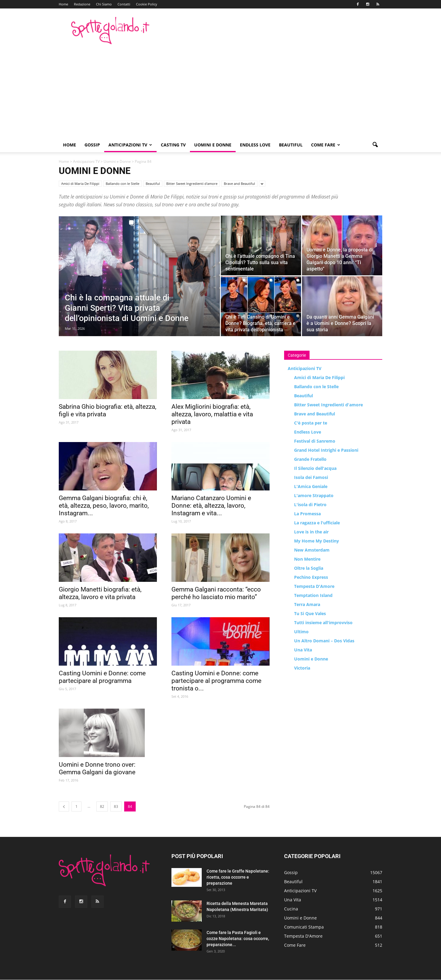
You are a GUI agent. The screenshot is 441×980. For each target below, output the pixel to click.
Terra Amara (307, 604)
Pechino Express (311, 577)
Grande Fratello (310, 459)
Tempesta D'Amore (314, 586)
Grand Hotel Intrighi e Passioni (326, 450)
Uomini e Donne (213, 145)
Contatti (124, 4)
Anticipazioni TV (130, 145)
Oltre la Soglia (309, 568)
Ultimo (301, 632)
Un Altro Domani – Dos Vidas (324, 641)
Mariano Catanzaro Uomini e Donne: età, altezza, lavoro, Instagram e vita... (211, 506)
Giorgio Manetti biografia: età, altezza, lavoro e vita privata (100, 593)
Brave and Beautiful (239, 184)
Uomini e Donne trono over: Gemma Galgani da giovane (97, 768)
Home (63, 4)
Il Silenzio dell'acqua (315, 468)
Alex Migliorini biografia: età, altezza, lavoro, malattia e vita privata (212, 414)
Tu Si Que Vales (310, 613)
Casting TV (173, 145)
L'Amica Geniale (311, 486)
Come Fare (326, 145)
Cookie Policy (147, 4)
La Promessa (307, 514)
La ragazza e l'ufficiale (317, 523)
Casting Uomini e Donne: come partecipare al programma (102, 677)
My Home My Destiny (317, 541)
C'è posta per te (311, 423)
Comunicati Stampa (304, 927)
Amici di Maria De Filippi (80, 184)
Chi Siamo (104, 4)
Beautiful (291, 145)
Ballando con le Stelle (123, 184)
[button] (375, 145)
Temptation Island (313, 595)
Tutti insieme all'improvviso (323, 623)
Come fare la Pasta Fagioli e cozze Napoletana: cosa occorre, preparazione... (238, 939)
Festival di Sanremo (315, 441)
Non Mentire (307, 559)
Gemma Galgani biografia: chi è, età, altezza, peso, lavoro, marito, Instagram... (104, 506)
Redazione (82, 4)
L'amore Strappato (314, 495)
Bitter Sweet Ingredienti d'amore (192, 184)
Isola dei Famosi (311, 477)
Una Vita (303, 650)
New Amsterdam (312, 550)
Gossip (92, 145)
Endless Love (255, 145)
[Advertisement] (220, 92)
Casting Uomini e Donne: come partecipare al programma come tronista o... (216, 681)
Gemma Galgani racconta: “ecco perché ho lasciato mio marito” (216, 593)
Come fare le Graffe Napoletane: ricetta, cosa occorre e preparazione (238, 877)
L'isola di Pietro (310, 505)
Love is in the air (311, 532)
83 (116, 806)
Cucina (291, 909)
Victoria (302, 668)
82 (102, 806)
